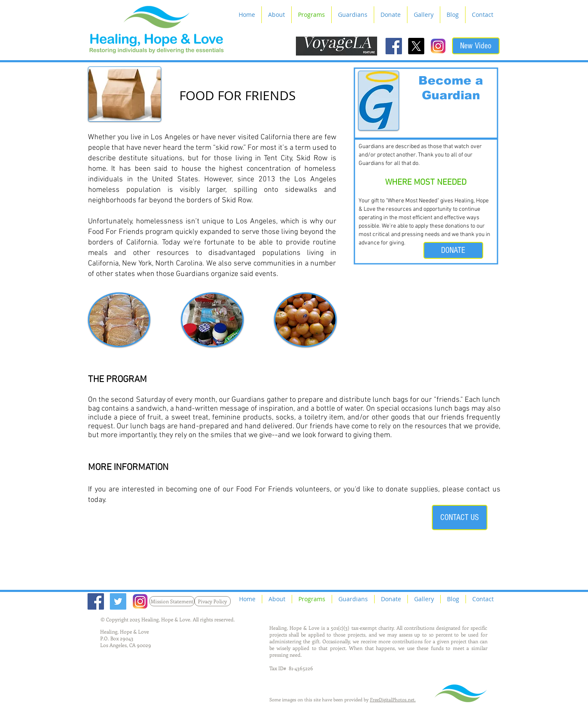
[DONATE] (453, 250)
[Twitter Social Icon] (118, 601)
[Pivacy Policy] (213, 601)
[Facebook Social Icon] (394, 46)
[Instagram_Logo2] (438, 46)
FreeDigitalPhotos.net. (393, 699)
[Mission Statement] (172, 601)
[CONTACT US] (460, 517)
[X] (416, 46)
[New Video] (476, 46)
